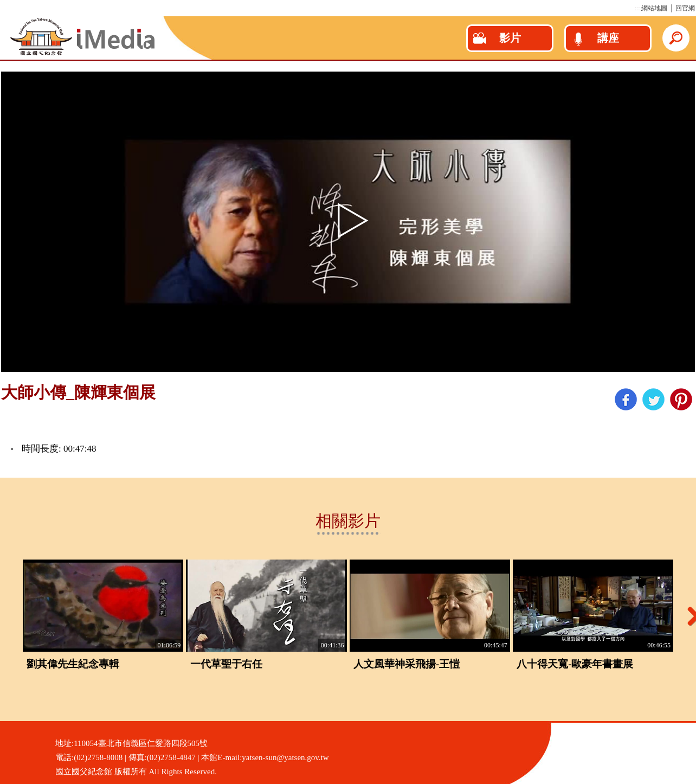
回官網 (685, 8)
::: (637, 8)
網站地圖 (654, 8)
